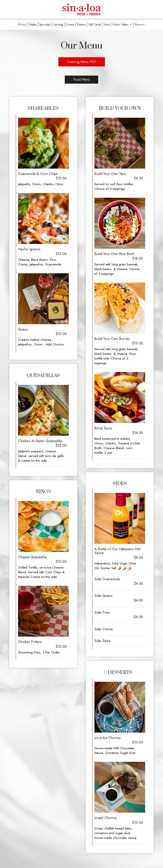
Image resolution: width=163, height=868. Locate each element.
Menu (22, 24)
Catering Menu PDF (82, 62)
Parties (81, 24)
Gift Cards (95, 24)
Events (70, 24)
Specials (45, 24)
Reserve (140, 24)
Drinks (32, 24)
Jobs (107, 24)
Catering (58, 24)
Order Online (122, 24)
